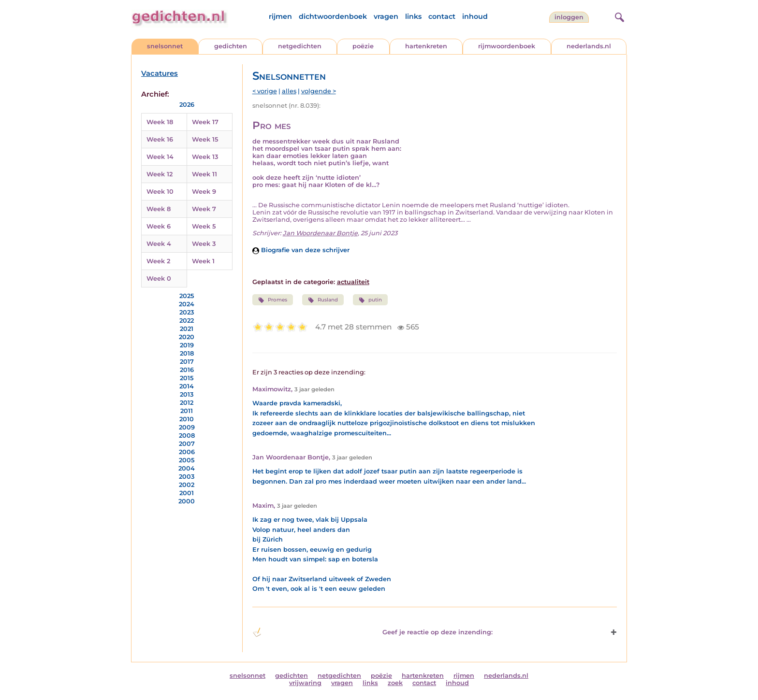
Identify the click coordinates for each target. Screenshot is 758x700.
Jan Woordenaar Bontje (320, 233)
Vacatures (160, 73)
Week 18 (160, 122)
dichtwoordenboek (333, 16)
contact (442, 16)
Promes (273, 300)
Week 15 (205, 139)
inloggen (569, 17)
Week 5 (204, 226)
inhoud (475, 16)
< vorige (265, 91)
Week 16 (160, 139)
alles (289, 91)
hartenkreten (426, 46)
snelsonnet (165, 46)
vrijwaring (305, 683)
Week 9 (204, 192)
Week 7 (204, 209)
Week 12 (160, 174)
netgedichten (300, 46)
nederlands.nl (589, 46)
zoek (395, 683)
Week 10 (160, 192)
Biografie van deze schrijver (301, 250)
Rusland (323, 300)
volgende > (319, 91)
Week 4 (159, 244)
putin (370, 300)
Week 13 (205, 157)
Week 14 (160, 157)
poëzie (363, 46)
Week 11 (204, 174)
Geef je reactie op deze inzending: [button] (372, 632)
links (413, 16)
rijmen (280, 16)
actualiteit (353, 282)
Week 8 (159, 209)
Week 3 (204, 244)
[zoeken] (618, 16)
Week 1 (203, 261)
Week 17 (205, 122)
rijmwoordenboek (507, 46)
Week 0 (159, 279)
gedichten (231, 46)
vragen (386, 16)
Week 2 (158, 261)
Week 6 (159, 226)
